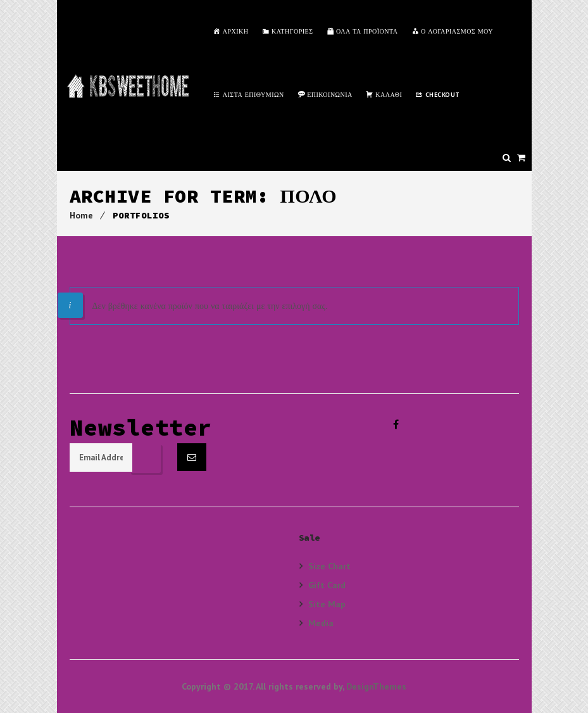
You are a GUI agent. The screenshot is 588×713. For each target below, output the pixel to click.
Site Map (327, 604)
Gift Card (327, 585)
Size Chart (329, 566)
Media (321, 623)
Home (81, 215)
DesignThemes (376, 686)
